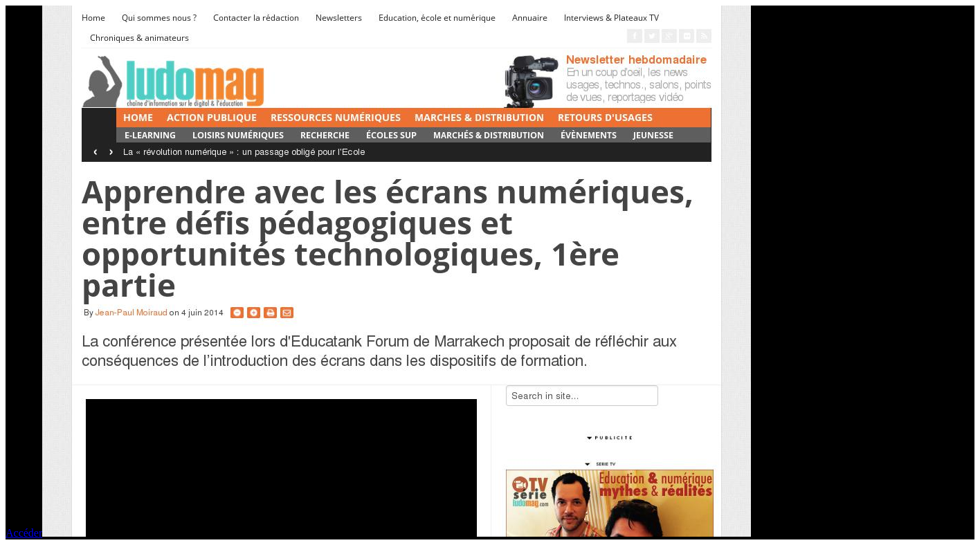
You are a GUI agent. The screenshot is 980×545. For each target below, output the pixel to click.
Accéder (24, 533)
